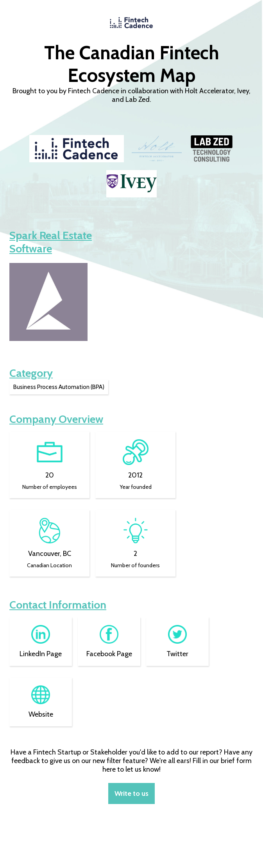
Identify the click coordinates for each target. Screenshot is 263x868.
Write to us (131, 793)
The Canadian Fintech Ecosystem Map (132, 64)
